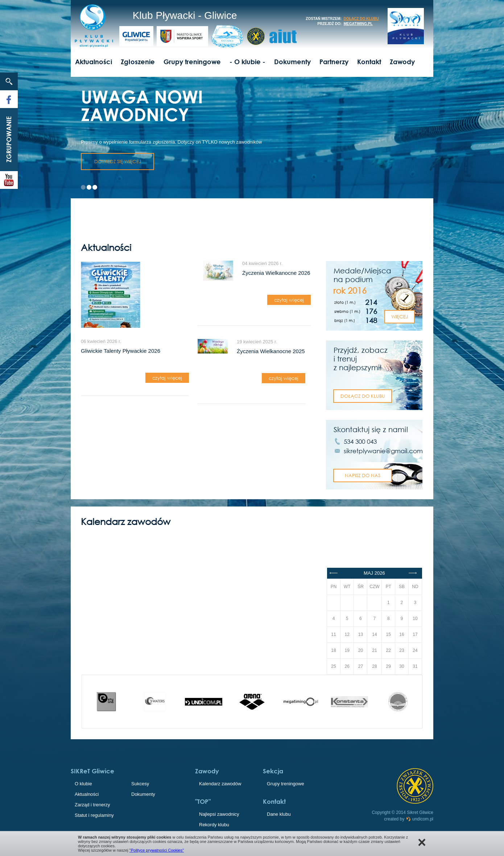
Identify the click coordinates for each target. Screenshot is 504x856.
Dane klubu (279, 814)
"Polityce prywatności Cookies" (157, 850)
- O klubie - (247, 62)
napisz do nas (363, 475)
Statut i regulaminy (94, 815)
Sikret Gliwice (420, 812)
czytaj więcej (167, 378)
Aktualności (94, 62)
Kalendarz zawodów (220, 784)
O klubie (83, 784)
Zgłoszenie (138, 62)
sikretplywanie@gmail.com (383, 451)
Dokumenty (292, 62)
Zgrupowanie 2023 (11, 139)
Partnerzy (334, 62)
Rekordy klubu (214, 825)
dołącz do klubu (361, 19)
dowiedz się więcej (118, 161)
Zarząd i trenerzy (92, 805)
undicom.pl (420, 819)
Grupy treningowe (192, 62)
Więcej (400, 317)
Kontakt (369, 62)
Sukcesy (140, 784)
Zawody (402, 62)
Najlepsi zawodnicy (219, 814)
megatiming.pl (358, 24)
